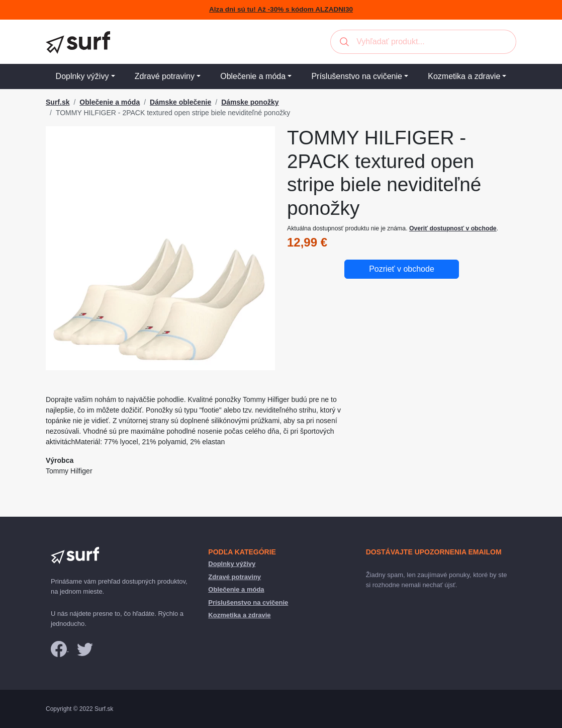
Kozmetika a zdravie (464, 76)
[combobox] (423, 42)
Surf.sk (58, 102)
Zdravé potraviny (165, 76)
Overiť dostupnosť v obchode (453, 228)
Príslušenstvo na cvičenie (357, 76)
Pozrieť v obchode (402, 269)
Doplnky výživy (82, 76)
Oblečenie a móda (253, 76)
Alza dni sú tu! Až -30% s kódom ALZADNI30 (281, 9)
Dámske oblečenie (180, 102)
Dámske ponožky (250, 102)
